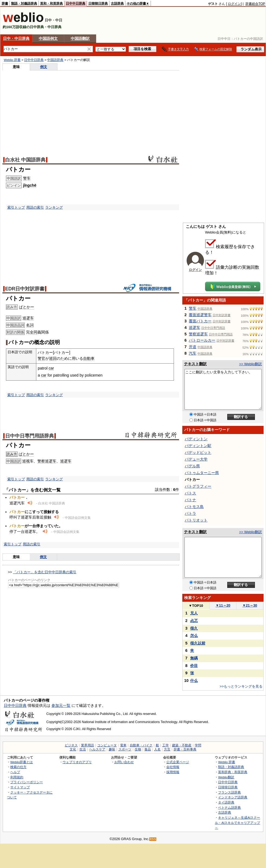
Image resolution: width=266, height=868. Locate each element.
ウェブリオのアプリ (77, 762)
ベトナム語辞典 (229, 807)
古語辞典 (117, 4)
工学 (166, 745)
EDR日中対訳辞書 (25, 289)
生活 (83, 749)
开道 (193, 347)
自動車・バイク (141, 745)
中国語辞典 (55, 60)
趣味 (112, 749)
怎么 (194, 636)
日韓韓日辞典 (98, 4)
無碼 (194, 658)
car (51, 368)
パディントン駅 (198, 446)
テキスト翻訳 (195, 364)
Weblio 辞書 (12, 60)
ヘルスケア (97, 749)
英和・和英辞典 (51, 4)
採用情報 (173, 772)
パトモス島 (194, 507)
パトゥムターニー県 (202, 473)
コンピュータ (107, 745)
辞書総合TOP (255, 4)
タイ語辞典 (226, 802)
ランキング (54, 207)
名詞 (30, 325)
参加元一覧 (61, 705)
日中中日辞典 (76, 4)
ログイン (234, 4)
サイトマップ (20, 787)
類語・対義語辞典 (24, 4)
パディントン (196, 439)
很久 (194, 628)
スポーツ (125, 749)
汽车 (193, 353)
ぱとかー (27, 307)
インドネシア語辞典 (233, 797)
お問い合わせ (124, 762)
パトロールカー (202, 340)
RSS (153, 839)
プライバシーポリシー (27, 782)
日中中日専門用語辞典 (30, 436)
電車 (123, 745)
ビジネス (71, 745)
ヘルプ (15, 772)
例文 (44, 67)
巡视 (26, 461)
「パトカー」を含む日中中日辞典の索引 (45, 572)
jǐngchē (30, 185)
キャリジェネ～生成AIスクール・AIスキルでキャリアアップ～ (237, 822)
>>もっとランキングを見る (241, 686)
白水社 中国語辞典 (25, 160)
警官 (41, 358)
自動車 (89, 358)
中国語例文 (48, 38)
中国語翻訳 (80, 38)
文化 (73, 749)
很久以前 (198, 643)
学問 (198, 745)
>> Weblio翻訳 (251, 364)
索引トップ (16, 207)
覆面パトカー (200, 321)
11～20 (223, 605)
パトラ (190, 513)
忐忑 (194, 621)
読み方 (12, 454)
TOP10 (196, 606)
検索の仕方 (18, 767)
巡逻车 (28, 318)
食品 (148, 749)
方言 (167, 749)
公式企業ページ (178, 762)
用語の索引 (35, 207)
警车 (27, 178)
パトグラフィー (198, 486)
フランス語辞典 (229, 792)
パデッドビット (198, 452)
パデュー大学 (196, 459)
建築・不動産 (182, 745)
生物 (138, 749)
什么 (194, 681)
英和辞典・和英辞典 (233, 772)
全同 (34, 332)
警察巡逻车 (47, 461)
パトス (190, 493)
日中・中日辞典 (16, 38)
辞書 (5, 4)
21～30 (250, 605)
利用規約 (17, 777)
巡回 (53, 358)
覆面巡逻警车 (200, 315)
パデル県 (192, 466)
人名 (157, 749)
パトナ (190, 500)
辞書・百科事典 (185, 749)
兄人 (194, 613)
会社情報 (173, 767)
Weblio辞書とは (22, 762)
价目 (194, 666)
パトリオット (196, 520)
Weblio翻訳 (226, 777)
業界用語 (87, 745)
